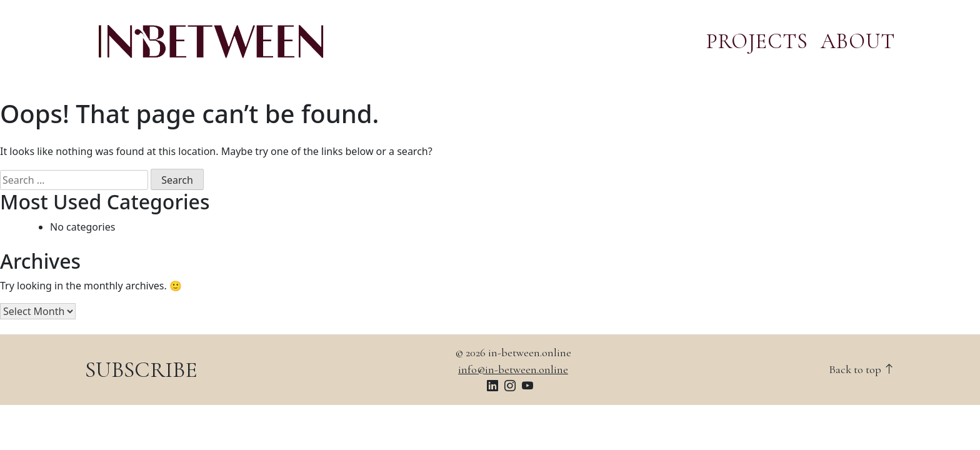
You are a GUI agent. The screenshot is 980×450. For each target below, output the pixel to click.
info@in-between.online (513, 369)
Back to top (862, 369)
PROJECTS (757, 42)
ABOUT (858, 42)
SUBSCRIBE (141, 370)
